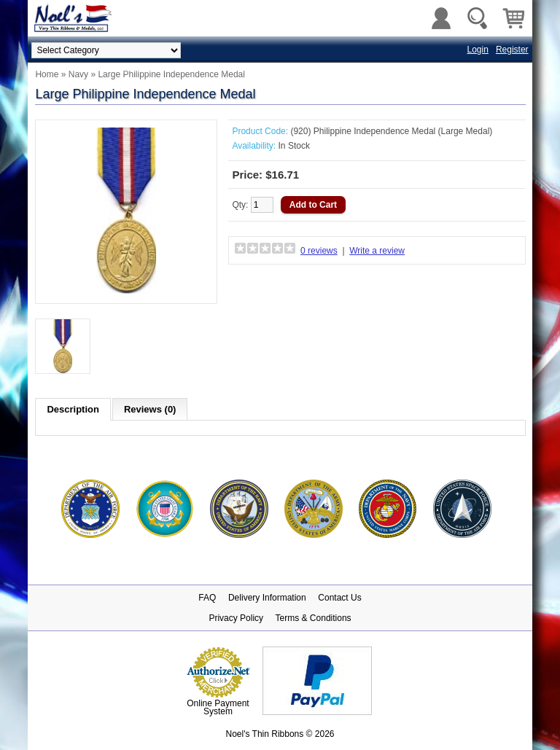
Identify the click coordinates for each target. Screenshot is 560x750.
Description (73, 409)
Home (47, 74)
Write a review (377, 251)
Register (512, 50)
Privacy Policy (236, 618)
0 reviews (319, 251)
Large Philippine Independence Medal (171, 74)
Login (478, 50)
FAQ (207, 598)
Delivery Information (267, 598)
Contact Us (339, 598)
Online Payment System (218, 707)
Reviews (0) (150, 409)
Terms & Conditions (314, 618)
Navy (78, 74)
